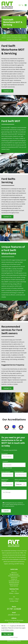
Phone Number (19, 472)
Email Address (6, 472)
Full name (5, 454)
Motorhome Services (14, 576)
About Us (14, 572)
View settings (14, 637)
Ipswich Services (14, 584)
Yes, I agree (7, 634)
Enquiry (4, 489)
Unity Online (17, 641)
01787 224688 (14, 609)
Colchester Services (14, 581)
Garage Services (14, 574)
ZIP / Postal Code (7, 468)
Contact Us (7, 91)
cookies (8, 626)
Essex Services (14, 586)
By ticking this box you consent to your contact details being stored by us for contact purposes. (13, 504)
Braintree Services (14, 582)
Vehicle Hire (14, 577)
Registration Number (5, 480)
